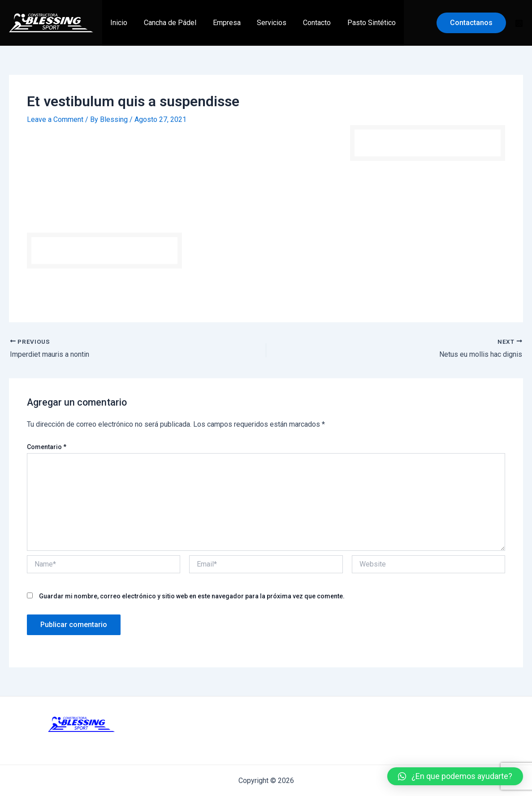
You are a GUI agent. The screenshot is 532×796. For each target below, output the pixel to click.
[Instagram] (519, 23)
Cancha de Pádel (167, 23)
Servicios (264, 23)
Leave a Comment (55, 119)
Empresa (221, 23)
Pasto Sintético (360, 23)
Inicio (118, 23)
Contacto (307, 23)
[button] (455, 776)
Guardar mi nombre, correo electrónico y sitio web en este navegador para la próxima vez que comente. (192, 596)
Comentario (47, 447)
